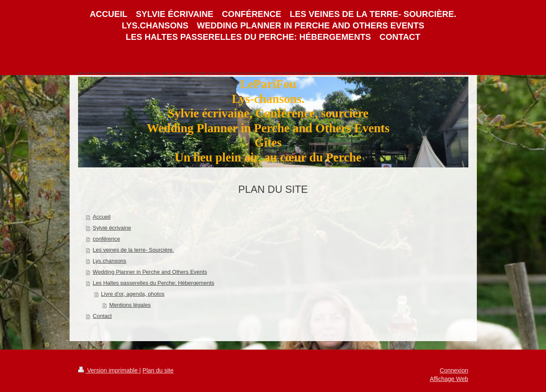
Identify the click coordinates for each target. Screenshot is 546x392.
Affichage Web (449, 379)
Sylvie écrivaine (112, 228)
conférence (106, 239)
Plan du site (158, 370)
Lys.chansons (110, 261)
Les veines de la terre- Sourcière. (133, 250)
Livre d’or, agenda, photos (133, 294)
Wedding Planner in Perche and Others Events (150, 272)
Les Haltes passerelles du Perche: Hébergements (154, 283)
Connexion (454, 370)
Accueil (102, 217)
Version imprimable (109, 370)
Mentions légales (130, 305)
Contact (102, 316)
